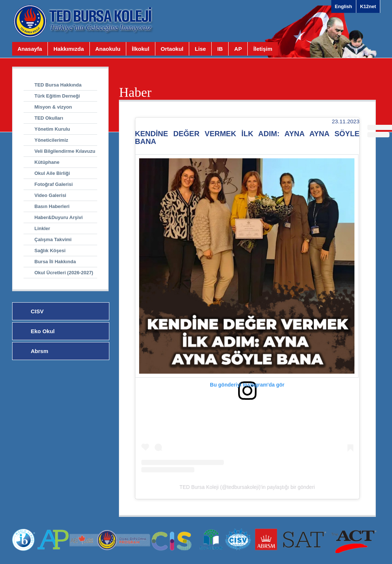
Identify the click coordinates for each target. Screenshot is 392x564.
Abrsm (40, 351)
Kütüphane (47, 162)
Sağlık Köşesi (50, 251)
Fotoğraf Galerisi (54, 184)
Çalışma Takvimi (53, 239)
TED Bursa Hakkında (58, 85)
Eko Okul (43, 331)
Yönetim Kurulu (52, 129)
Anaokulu (108, 49)
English (344, 6)
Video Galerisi (50, 195)
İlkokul (141, 49)
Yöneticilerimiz (52, 140)
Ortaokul (172, 49)
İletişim (263, 49)
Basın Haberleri (52, 206)
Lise (200, 49)
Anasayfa (30, 49)
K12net (368, 6)
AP (238, 49)
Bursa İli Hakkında (55, 262)
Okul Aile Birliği (52, 173)
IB (220, 49)
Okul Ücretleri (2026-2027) (64, 273)
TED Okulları (49, 118)
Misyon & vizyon (53, 107)
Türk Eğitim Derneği (57, 96)
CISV (37, 311)
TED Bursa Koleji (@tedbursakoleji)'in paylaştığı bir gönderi (247, 487)
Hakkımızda (69, 49)
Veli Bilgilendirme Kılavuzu (65, 151)
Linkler (43, 228)
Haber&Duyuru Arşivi (59, 217)
